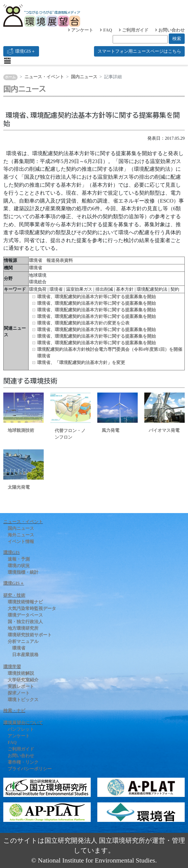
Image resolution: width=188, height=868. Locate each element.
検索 (177, 39)
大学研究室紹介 (23, 680)
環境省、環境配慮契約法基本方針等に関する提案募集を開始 (96, 297)
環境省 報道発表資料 (51, 260)
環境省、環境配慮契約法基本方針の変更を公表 (83, 323)
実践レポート (21, 686)
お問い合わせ (170, 30)
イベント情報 (21, 541)
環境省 (35, 268)
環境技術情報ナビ (25, 602)
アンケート (81, 30)
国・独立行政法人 (25, 622)
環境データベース (25, 615)
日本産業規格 (25, 655)
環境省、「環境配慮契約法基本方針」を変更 (81, 362)
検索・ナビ (14, 711)
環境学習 (12, 667)
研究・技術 (14, 595)
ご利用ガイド (134, 30)
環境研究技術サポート (30, 635)
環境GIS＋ (21, 51)
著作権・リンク (23, 762)
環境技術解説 (21, 673)
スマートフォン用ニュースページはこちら (139, 51)
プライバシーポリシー (30, 769)
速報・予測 (19, 559)
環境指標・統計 (23, 572)
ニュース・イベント (44, 77)
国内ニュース (84, 77)
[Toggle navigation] (7, 61)
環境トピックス (23, 700)
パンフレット (21, 729)
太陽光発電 (19, 487)
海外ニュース (21, 535)
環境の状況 (19, 566)
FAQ (106, 30)
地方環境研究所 (23, 628)
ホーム (10, 77)
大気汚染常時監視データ (32, 608)
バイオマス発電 (164, 430)
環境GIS (12, 552)
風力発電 (110, 430)
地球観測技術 (21, 430)
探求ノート (19, 693)
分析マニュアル (23, 641)
